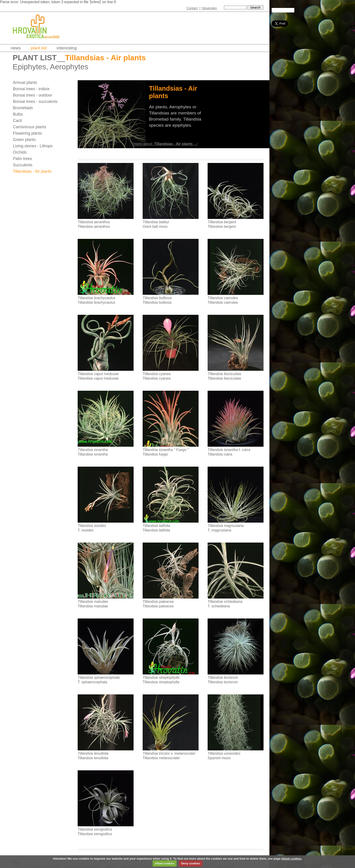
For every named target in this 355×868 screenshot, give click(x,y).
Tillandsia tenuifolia (93, 753)
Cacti (17, 121)
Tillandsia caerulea (223, 298)
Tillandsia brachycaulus (96, 298)
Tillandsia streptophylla (161, 678)
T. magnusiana (219, 530)
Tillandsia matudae (93, 602)
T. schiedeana (219, 606)
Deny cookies (191, 863)
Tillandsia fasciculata (224, 374)
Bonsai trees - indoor (31, 89)
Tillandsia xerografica (95, 829)
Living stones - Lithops (33, 146)
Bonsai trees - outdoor (32, 95)
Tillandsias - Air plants (32, 171)
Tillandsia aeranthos (94, 222)
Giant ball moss (155, 227)
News (16, 48)
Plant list (39, 48)
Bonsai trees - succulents (35, 102)
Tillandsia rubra (220, 454)
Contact (192, 8)
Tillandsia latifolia (156, 526)
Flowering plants (27, 133)
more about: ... (165, 144)
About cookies (291, 859)
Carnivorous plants (30, 127)
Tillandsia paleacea (158, 602)
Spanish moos (219, 758)
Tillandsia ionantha (93, 450)
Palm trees (22, 159)
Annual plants (25, 82)
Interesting (67, 48)
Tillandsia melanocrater (161, 758)
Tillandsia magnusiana (226, 526)
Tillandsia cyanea (157, 374)
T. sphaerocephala (92, 682)
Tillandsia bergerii (222, 222)
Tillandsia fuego (155, 454)
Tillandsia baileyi (156, 222)
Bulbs (18, 114)
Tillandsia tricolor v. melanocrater (169, 753)
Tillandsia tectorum (223, 678)
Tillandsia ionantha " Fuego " (166, 450)
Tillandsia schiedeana (225, 602)
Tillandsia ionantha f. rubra (229, 450)
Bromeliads (23, 108)
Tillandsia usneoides (224, 753)
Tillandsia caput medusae (98, 374)
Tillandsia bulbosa (157, 298)
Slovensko (209, 8)
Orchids (20, 152)
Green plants (24, 140)
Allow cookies (165, 863)
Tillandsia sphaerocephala (99, 678)
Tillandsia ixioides (92, 526)
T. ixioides (86, 530)
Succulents (23, 165)
